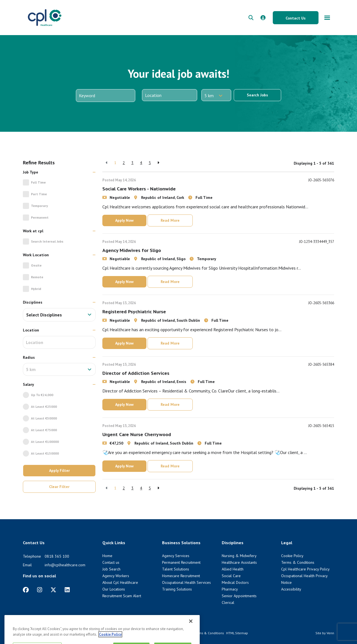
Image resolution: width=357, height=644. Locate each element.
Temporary (39, 206)
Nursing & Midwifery (239, 556)
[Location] (170, 95)
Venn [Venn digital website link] (330, 633)
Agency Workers (116, 576)
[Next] (158, 163)
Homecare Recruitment (181, 576)
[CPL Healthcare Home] (45, 18)
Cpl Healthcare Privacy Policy (305, 569)
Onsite (36, 265)
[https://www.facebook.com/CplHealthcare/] (26, 590)
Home (107, 556)
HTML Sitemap (237, 633)
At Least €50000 (44, 418)
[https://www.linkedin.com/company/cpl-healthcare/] (67, 590)
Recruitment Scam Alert (122, 596)
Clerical (228, 602)
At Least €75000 (44, 430)
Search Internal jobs (47, 241)
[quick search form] (251, 18)
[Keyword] (106, 96)
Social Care (231, 576)
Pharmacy (230, 589)
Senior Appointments (239, 596)
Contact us (111, 562)
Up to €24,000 (42, 395)
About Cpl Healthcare (120, 582)
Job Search (111, 569)
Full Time (38, 182)
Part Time (39, 194)
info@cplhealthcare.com (65, 565)
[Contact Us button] (296, 18)
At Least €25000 (44, 407)
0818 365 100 (57, 556)
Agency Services (176, 556)
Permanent (40, 217)
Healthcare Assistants (239, 562)
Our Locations (114, 589)
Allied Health (233, 569)
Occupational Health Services (186, 582)
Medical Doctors (235, 582)
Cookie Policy (292, 556)
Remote (37, 277)
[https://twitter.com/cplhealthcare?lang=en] (53, 590)
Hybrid (36, 289)
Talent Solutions (176, 569)
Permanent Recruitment (181, 562)
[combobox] (59, 315)
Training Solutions (177, 589)
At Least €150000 (45, 453)
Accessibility (291, 589)
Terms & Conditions (298, 562)
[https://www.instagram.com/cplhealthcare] (40, 590)
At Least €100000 (45, 442)
